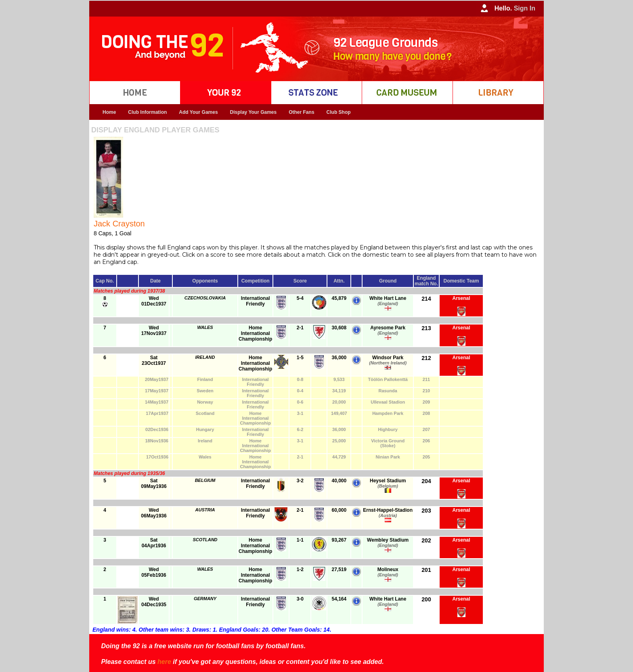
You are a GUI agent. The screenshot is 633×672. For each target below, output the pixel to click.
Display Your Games (254, 112)
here (164, 662)
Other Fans (301, 112)
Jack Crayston (119, 224)
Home (109, 112)
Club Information (147, 112)
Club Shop (339, 112)
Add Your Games (198, 112)
